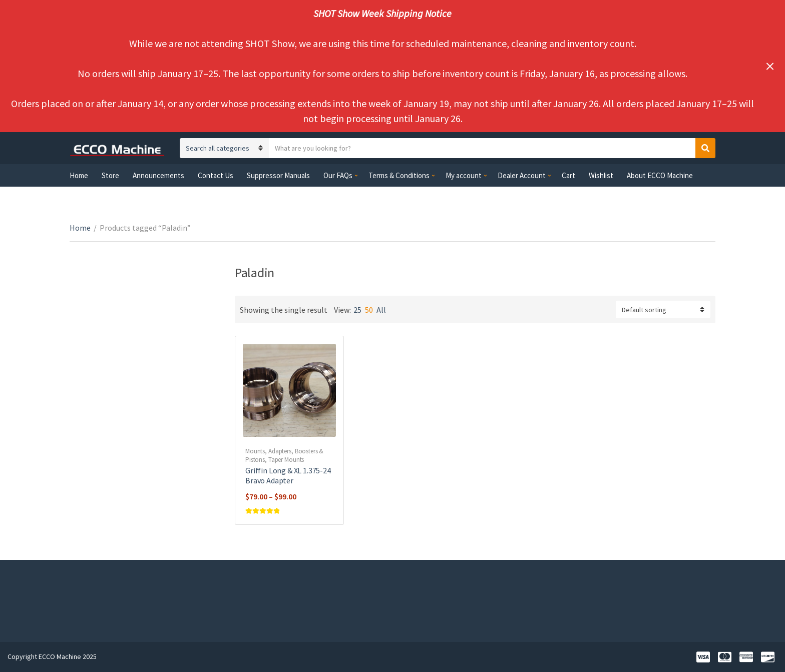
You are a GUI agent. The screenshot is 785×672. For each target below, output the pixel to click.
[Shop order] (663, 309)
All (381, 310)
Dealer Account (522, 175)
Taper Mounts (286, 460)
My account (464, 175)
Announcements (158, 175)
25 (357, 310)
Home (79, 175)
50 (369, 310)
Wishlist (601, 175)
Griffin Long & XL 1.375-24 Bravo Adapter (288, 475)
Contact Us (216, 175)
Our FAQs (338, 175)
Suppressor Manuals (278, 175)
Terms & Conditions (399, 175)
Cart (568, 175)
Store (110, 175)
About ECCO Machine (660, 175)
